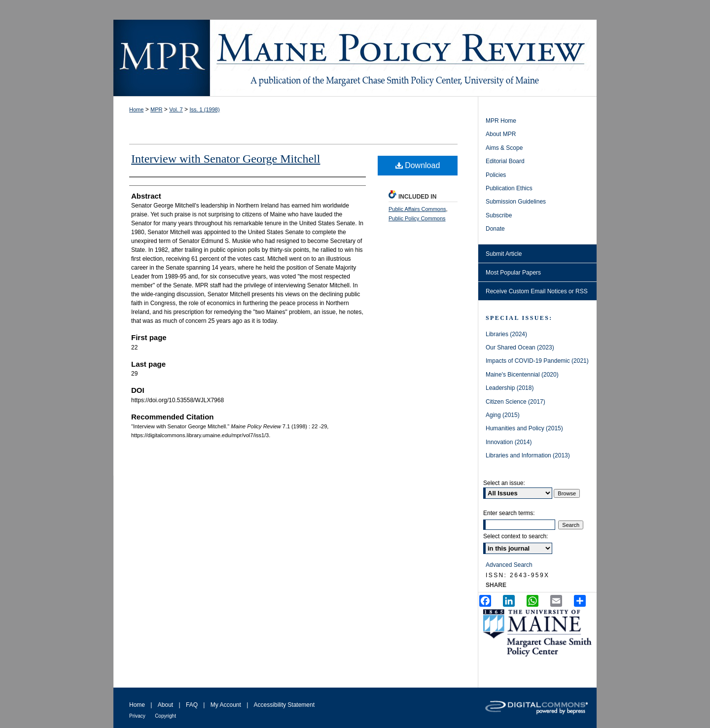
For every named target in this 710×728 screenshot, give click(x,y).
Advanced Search (509, 565)
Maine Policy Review (355, 58)
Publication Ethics (509, 188)
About (165, 705)
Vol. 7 (176, 109)
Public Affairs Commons (417, 209)
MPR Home (501, 121)
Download (418, 165)
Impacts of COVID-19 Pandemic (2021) (537, 361)
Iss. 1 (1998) (204, 109)
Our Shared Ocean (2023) (520, 347)
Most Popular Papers (513, 273)
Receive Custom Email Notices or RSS (537, 291)
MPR (156, 109)
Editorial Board (505, 161)
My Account (226, 705)
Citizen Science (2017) (515, 402)
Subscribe (499, 215)
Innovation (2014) (509, 442)
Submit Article (504, 254)
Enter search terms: (509, 513)
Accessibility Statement (284, 705)
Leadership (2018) (510, 388)
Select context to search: (515, 536)
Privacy (137, 716)
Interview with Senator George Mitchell (226, 159)
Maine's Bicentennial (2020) (522, 375)
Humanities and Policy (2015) (524, 428)
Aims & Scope (504, 148)
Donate (495, 229)
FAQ (192, 705)
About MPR (501, 134)
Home (136, 109)
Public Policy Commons (417, 218)
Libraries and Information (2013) (528, 455)
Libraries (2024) (506, 334)
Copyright (165, 716)
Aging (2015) (503, 415)
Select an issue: (504, 483)
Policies (496, 175)
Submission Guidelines (516, 202)
